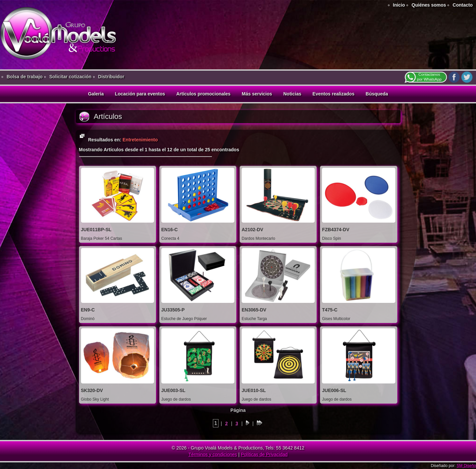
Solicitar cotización (70, 77)
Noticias (292, 94)
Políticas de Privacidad (264, 454)
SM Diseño (466, 466)
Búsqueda (377, 94)
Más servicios (257, 94)
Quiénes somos (429, 5)
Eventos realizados (333, 94)
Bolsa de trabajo (25, 77)
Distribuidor (111, 77)
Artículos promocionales (203, 94)
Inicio (399, 5)
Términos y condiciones (213, 454)
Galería (96, 94)
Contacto (463, 5)
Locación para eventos (140, 94)
